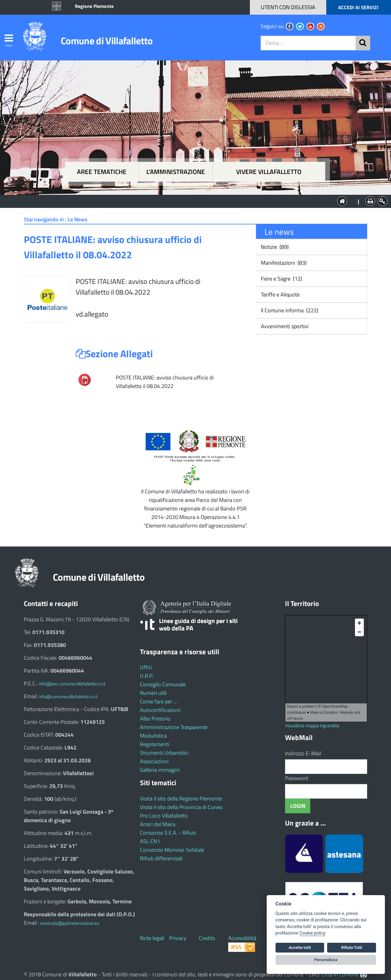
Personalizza (326, 960)
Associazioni (154, 761)
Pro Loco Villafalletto (164, 816)
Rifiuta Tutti (352, 947)
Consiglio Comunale (163, 684)
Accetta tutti (300, 947)
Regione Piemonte (94, 6)
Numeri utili (153, 693)
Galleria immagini (160, 770)
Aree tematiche (102, 172)
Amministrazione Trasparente (174, 727)
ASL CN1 (150, 841)
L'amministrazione (176, 172)
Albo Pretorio (155, 719)
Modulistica (153, 736)
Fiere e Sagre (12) (281, 279)
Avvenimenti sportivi (284, 326)
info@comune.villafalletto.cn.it (68, 697)
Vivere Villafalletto (269, 172)
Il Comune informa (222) (289, 310)
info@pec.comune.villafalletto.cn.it (72, 684)
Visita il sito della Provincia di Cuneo (181, 807)
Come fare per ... (159, 701)
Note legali (152, 938)
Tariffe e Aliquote (280, 294)
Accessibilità (242, 938)
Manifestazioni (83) (283, 263)
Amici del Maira (158, 824)
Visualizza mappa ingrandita (312, 726)
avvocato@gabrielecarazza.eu (70, 923)
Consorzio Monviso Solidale (172, 850)
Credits (207, 938)
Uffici (146, 667)
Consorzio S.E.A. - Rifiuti (168, 833)
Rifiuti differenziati (161, 858)
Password (297, 778)
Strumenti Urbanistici (164, 753)
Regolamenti (155, 744)
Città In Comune (340, 974)
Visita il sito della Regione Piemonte (181, 799)
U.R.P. (147, 676)
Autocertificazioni (160, 710)
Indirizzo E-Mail (303, 753)
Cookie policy (312, 933)
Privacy (178, 938)
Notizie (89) (274, 247)
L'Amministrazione (191, 201)
